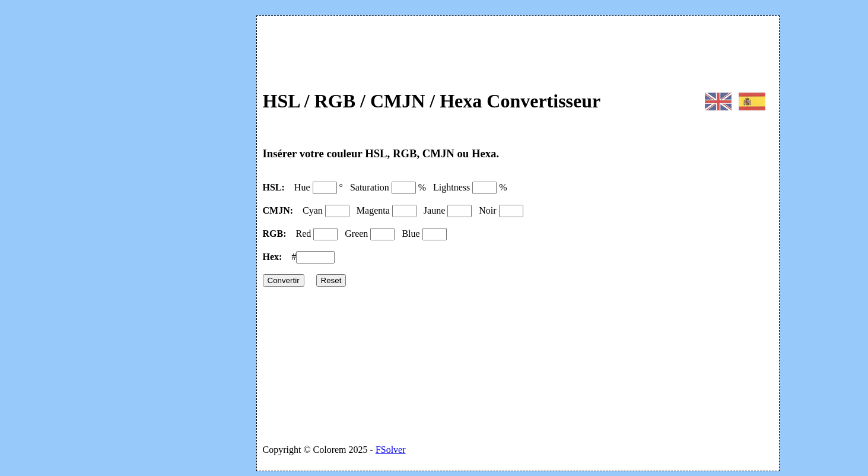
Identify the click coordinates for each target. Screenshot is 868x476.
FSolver (391, 450)
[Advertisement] (161, 183)
